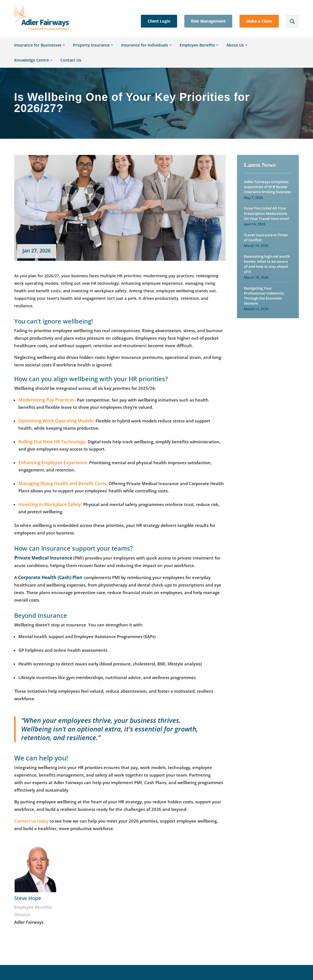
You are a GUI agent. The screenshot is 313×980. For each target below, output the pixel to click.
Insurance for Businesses (38, 51)
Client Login (159, 21)
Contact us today (31, 826)
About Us (235, 51)
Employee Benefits (197, 51)
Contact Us (71, 66)
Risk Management (208, 21)
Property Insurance (91, 51)
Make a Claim (259, 21)
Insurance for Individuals (145, 51)
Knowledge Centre (32, 66)
